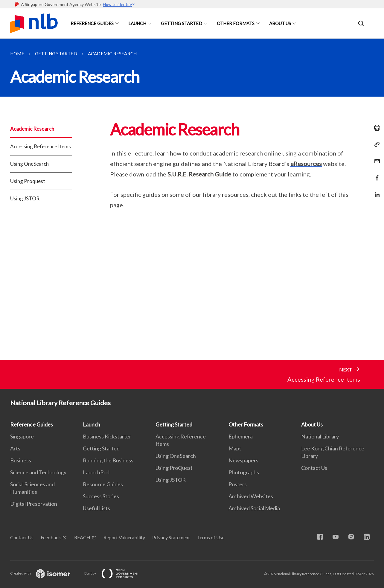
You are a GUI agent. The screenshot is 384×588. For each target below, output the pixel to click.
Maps (235, 448)
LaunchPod (96, 472)
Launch (137, 23)
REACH (82, 537)
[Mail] (375, 157)
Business (21, 460)
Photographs (244, 472)
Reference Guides (92, 23)
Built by (116, 573)
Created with (45, 573)
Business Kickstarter (107, 436)
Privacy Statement (171, 537)
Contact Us (314, 468)
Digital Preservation (34, 504)
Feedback (51, 537)
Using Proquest (28, 181)
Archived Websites (251, 496)
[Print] (375, 128)
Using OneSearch (29, 164)
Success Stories (101, 496)
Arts (15, 448)
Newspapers (243, 460)
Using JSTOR (25, 198)
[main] (192, 199)
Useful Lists (96, 508)
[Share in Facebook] (375, 174)
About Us (280, 23)
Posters (238, 484)
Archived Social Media (254, 508)
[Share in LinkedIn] (375, 191)
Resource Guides (103, 484)
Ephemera (241, 436)
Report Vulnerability (124, 537)
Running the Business (108, 460)
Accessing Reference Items (41, 146)
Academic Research (32, 129)
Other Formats (236, 23)
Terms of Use (211, 537)
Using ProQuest (174, 468)
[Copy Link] (375, 144)
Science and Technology (38, 472)
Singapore (22, 436)
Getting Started (182, 23)
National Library (320, 436)
